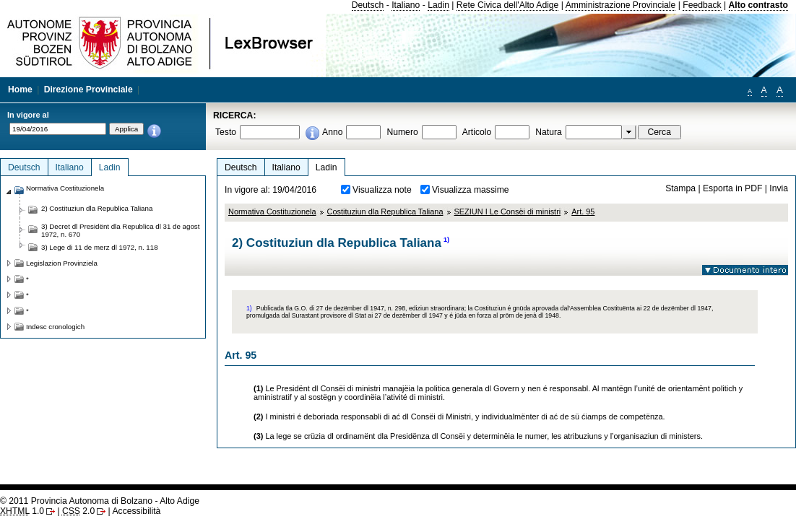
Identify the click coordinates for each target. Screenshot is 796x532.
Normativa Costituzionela (272, 212)
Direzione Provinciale (88, 90)
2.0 (78, 511)
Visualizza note (382, 190)
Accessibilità (136, 511)
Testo (226, 132)
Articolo (477, 132)
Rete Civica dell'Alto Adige (508, 5)
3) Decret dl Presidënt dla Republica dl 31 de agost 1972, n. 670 (120, 230)
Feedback (702, 5)
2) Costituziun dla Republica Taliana (97, 208)
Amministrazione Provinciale (621, 5)
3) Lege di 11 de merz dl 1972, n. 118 (100, 247)
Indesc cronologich (55, 327)
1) (446, 240)
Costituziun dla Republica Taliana (385, 212)
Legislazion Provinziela (62, 263)
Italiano (406, 5)
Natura (549, 132)
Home (20, 90)
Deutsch (368, 5)
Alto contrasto (758, 5)
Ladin (438, 5)
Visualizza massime (471, 190)
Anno (332, 132)
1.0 (22, 511)
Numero (402, 132)
